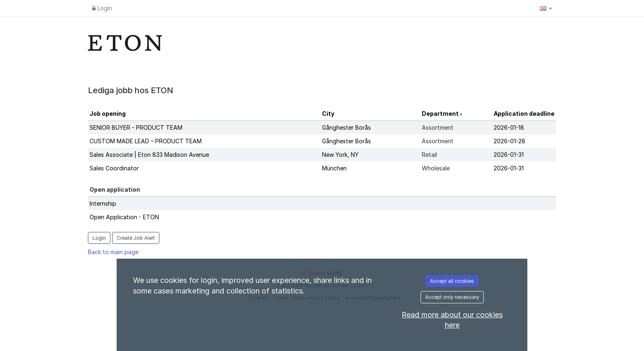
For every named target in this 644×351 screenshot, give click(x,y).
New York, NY (340, 155)
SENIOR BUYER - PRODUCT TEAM (136, 127)
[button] (546, 8)
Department (441, 114)
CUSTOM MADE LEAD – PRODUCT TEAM (146, 141)
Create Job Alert (136, 238)
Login (102, 8)
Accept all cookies (452, 281)
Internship (103, 203)
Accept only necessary (452, 297)
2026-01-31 (509, 155)
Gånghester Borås (346, 127)
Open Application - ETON (124, 217)
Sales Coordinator (114, 168)
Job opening (108, 114)
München (334, 168)
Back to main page (113, 252)
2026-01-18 (509, 127)
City (328, 114)
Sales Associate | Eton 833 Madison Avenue (149, 155)
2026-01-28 (509, 141)
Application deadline (524, 114)
